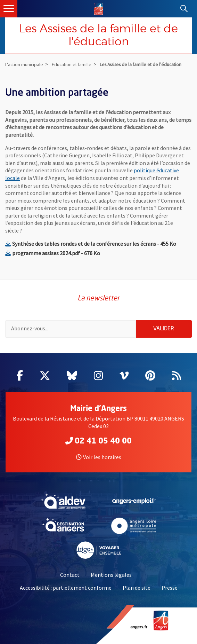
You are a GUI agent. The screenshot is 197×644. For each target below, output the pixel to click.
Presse (170, 588)
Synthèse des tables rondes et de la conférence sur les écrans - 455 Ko (91, 244)
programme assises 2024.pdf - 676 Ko (53, 253)
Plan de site (137, 588)
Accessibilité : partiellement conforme (66, 588)
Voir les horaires (99, 457)
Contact (70, 575)
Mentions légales (111, 575)
